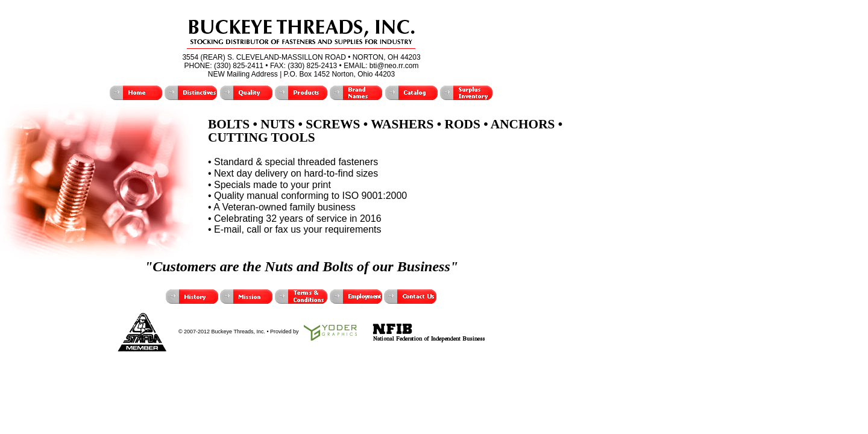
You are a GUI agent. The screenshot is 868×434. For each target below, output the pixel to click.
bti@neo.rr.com (394, 66)
